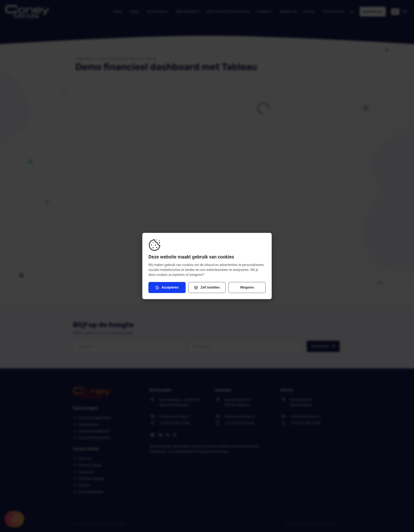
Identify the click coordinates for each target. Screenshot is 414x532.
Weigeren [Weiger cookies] (247, 287)
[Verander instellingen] (207, 287)
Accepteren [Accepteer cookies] (167, 288)
